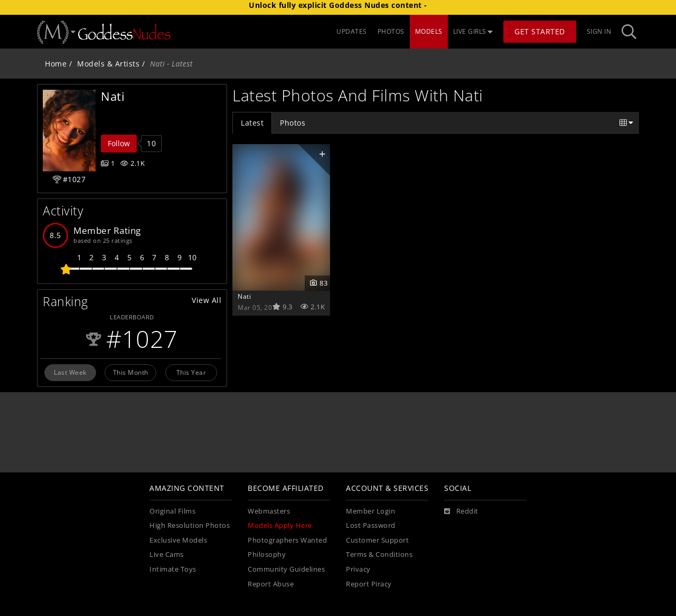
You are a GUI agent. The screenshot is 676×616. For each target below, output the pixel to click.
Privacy (358, 569)
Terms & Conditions (379, 555)
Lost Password (371, 525)
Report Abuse (271, 584)
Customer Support (377, 540)
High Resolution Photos (190, 525)
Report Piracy (369, 584)
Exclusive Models (178, 540)
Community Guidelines (286, 569)
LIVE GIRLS (473, 31)
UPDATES (352, 31)
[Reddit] (461, 511)
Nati (244, 296)
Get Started (540, 31)
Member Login (370, 511)
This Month (131, 372)
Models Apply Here (280, 525)
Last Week (70, 372)
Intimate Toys (173, 569)
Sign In (599, 31)
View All (206, 300)
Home (56, 64)
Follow (119, 143)
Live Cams (167, 555)
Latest (252, 123)
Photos (293, 123)
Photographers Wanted (287, 540)
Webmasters (269, 511)
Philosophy (267, 555)
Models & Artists (108, 64)
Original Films (172, 511)
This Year (191, 372)
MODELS (429, 31)
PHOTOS (391, 31)
